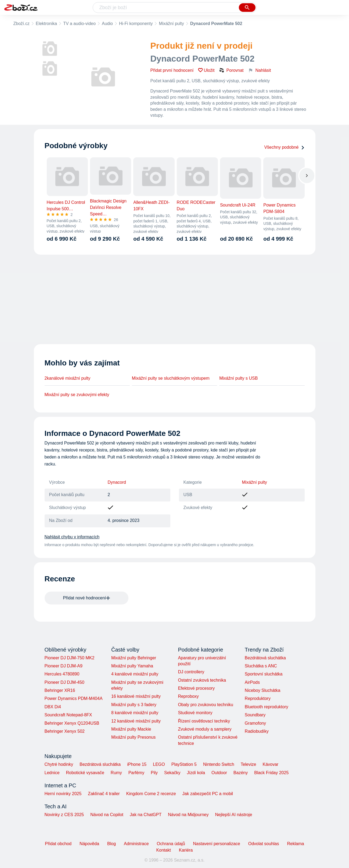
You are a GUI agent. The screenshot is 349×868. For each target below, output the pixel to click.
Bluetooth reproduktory (267, 707)
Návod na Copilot (107, 815)
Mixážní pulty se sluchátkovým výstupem (171, 378)
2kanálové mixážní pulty (68, 378)
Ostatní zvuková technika (202, 680)
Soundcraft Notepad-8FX (68, 715)
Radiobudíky (257, 731)
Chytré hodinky (59, 764)
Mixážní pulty (171, 24)
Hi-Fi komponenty (136, 24)
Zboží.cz (21, 24)
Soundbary (255, 715)
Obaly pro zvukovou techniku (205, 705)
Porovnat (231, 70)
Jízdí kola (196, 773)
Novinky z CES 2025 (64, 815)
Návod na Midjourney (188, 815)
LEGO (159, 764)
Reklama (295, 844)
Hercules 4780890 (62, 674)
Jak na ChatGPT (146, 815)
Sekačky (172, 773)
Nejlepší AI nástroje (233, 815)
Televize (249, 764)
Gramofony (255, 723)
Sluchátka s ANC (261, 666)
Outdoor (219, 773)
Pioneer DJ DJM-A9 (64, 666)
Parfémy (136, 773)
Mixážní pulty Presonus (133, 737)
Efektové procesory (196, 688)
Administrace (136, 844)
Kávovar (270, 764)
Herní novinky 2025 (63, 794)
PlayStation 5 (184, 764)
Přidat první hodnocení (172, 70)
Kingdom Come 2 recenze (151, 794)
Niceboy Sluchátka (263, 690)
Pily (154, 773)
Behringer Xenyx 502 (65, 731)
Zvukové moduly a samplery (205, 729)
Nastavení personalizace (217, 844)
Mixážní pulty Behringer (134, 658)
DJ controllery (191, 672)
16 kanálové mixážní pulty (136, 696)
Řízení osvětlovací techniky (204, 721)
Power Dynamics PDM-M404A (74, 698)
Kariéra (186, 850)
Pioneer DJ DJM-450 (65, 682)
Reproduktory (258, 698)
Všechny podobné (284, 147)
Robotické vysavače (85, 773)
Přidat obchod (58, 844)
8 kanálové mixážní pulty (135, 713)
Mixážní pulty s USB (238, 378)
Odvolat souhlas (264, 844)
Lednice (52, 773)
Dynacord (117, 482)
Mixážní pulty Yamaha (132, 666)
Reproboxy (188, 696)
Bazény (241, 773)
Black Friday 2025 (271, 773)
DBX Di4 (53, 707)
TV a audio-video (79, 24)
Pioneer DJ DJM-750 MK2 (70, 658)
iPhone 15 (137, 764)
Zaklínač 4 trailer (104, 794)
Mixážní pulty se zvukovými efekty (77, 395)
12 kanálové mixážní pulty (136, 721)
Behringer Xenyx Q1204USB (72, 723)
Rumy (116, 773)
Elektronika (46, 24)
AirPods (252, 682)
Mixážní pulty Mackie (131, 729)
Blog (111, 844)
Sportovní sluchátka (264, 674)
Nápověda (89, 844)
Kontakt (164, 850)
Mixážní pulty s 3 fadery (134, 705)
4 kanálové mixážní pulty (135, 674)
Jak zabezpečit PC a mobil (208, 794)
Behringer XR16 (60, 690)
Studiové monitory (195, 713)
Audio (107, 24)
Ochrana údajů (171, 844)
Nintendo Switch (219, 764)
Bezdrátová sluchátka (265, 658)
